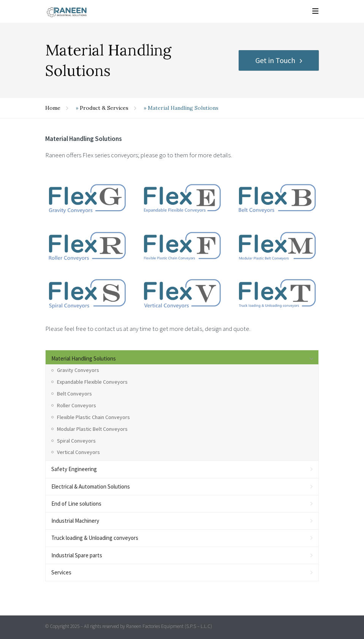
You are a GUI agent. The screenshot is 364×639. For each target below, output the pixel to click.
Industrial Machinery (75, 521)
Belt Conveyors (74, 394)
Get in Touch (275, 60)
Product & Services (104, 108)
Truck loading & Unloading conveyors (95, 538)
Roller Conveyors (77, 405)
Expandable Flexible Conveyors (92, 382)
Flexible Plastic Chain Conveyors (93, 417)
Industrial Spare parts (77, 555)
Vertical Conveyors (78, 452)
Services (61, 572)
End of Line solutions (76, 504)
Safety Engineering (74, 469)
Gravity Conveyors (78, 370)
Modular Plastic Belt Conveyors (92, 429)
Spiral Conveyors (76, 441)
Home (53, 108)
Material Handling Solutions (84, 358)
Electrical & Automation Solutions (91, 486)
